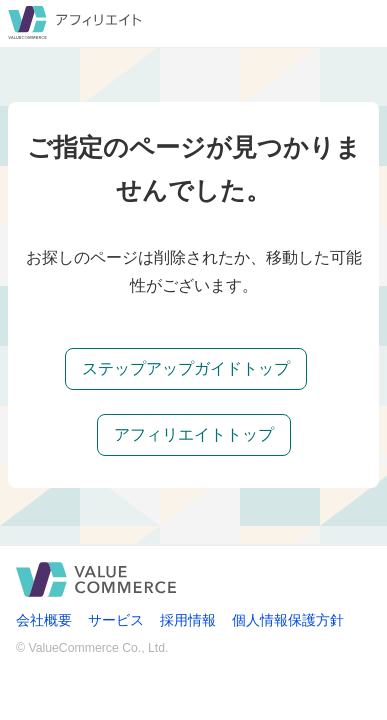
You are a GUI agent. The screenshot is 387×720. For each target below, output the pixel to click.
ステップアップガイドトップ (186, 368)
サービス (116, 620)
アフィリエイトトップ (194, 434)
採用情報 (188, 620)
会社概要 (44, 620)
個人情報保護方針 (288, 620)
